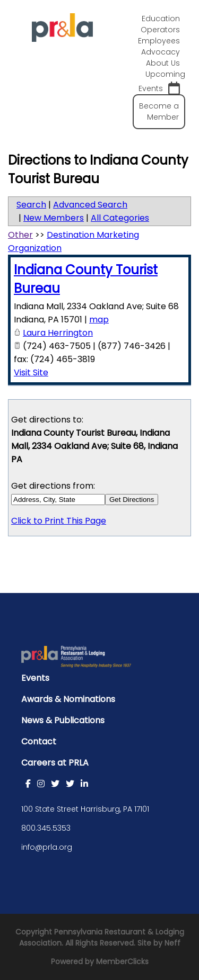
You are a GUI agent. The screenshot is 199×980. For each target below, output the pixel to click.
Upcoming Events (162, 82)
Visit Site (31, 372)
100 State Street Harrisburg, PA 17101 (85, 809)
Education (161, 19)
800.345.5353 (46, 828)
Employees (159, 41)
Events (35, 678)
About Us (163, 63)
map (99, 320)
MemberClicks (122, 961)
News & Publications (63, 720)
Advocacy (161, 52)
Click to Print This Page (59, 521)
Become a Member (159, 111)
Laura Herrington (58, 333)
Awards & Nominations (68, 699)
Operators (160, 30)
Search (31, 205)
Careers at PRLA (55, 763)
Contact (39, 741)
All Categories (120, 218)
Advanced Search (90, 205)
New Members (54, 218)
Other (20, 235)
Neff (172, 943)
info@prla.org (47, 847)
